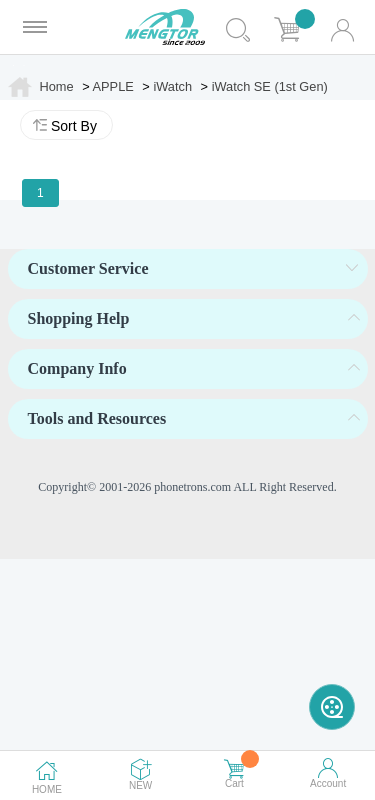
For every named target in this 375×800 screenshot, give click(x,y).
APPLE (113, 86)
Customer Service (88, 268)
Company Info (77, 368)
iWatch (172, 86)
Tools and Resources (97, 418)
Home (57, 86)
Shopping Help (79, 318)
